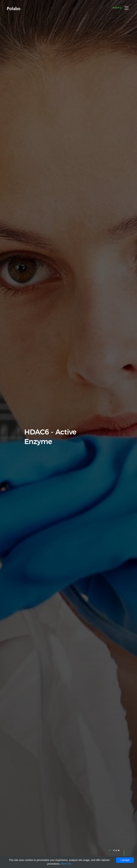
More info (66, 864)
